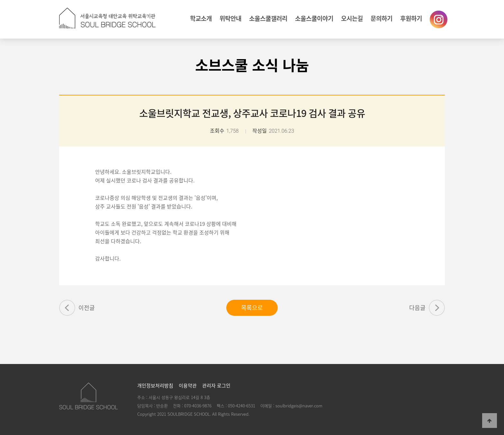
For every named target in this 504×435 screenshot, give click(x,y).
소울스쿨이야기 (314, 18)
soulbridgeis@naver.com (299, 406)
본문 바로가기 (0, 0)
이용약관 (188, 386)
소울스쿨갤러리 (268, 18)
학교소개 (201, 18)
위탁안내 (230, 18)
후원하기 (411, 18)
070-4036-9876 (198, 406)
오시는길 (352, 18)
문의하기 (382, 18)
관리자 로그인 (216, 386)
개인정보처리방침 (155, 386)
